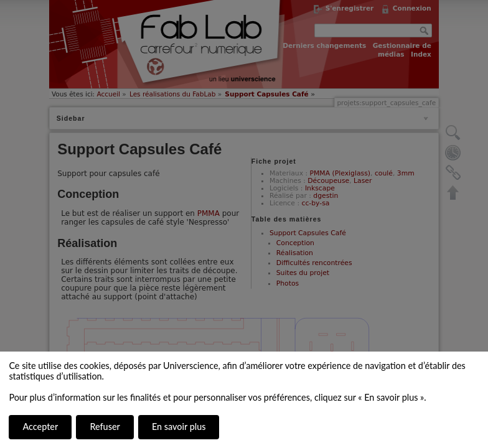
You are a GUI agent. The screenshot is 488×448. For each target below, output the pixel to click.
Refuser (105, 427)
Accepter (40, 427)
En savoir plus (179, 427)
